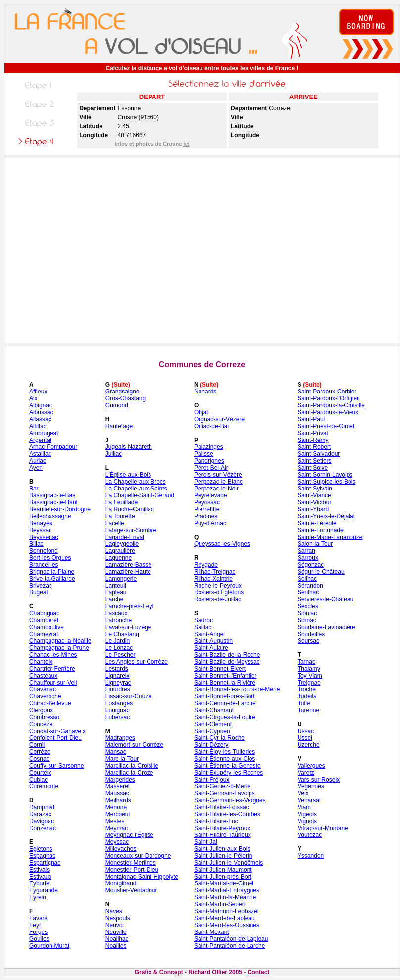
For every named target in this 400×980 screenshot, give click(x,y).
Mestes (115, 821)
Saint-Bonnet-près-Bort (225, 696)
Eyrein (38, 897)
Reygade (206, 565)
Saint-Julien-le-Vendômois (228, 863)
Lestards (117, 669)
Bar (34, 489)
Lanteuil (116, 586)
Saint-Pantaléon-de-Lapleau (231, 939)
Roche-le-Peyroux (218, 586)
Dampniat (42, 807)
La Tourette (120, 516)
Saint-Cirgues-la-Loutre (225, 717)
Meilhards (118, 800)
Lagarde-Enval (125, 537)
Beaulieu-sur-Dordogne (60, 509)
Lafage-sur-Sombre (131, 530)
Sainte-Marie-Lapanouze (330, 537)
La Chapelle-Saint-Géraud (140, 495)
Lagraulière (120, 551)
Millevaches (121, 849)
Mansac (116, 752)
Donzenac (43, 828)
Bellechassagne (50, 516)
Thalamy (309, 669)
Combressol (45, 717)
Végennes (311, 786)
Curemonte (44, 786)
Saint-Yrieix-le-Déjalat (326, 516)
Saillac (203, 627)
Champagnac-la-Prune (59, 648)
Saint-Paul (311, 419)
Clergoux (41, 710)
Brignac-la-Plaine (52, 572)
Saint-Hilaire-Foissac (222, 807)
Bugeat (39, 592)
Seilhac (307, 579)
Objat (201, 412)
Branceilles (44, 565)
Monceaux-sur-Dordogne (138, 856)
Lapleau (116, 592)
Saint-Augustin (213, 641)
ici (186, 144)
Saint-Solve (313, 468)
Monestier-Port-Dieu (132, 870)
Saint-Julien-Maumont (223, 870)
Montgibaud (121, 883)
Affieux (38, 392)
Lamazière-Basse (128, 565)
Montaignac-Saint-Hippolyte (142, 877)
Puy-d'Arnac (210, 523)
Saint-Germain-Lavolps (225, 793)
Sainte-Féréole (317, 523)
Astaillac (40, 454)
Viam (304, 807)
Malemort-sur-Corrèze (134, 745)
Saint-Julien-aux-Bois (222, 849)
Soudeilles (311, 634)
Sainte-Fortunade (321, 530)
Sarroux (308, 558)
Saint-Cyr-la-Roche (219, 738)
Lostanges (119, 703)
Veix (303, 793)
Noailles (116, 946)
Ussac (306, 731)
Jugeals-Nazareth (129, 447)
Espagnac (42, 856)
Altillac (38, 426)
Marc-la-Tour (122, 759)
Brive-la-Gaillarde (52, 579)
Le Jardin (118, 641)
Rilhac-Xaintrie (213, 579)
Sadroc (203, 620)
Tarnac (306, 662)
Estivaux (40, 877)
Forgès (38, 932)
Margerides (120, 780)
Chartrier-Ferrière (52, 669)
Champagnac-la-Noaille (60, 641)
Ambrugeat (44, 433)
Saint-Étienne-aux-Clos (225, 759)
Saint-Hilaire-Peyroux (222, 828)
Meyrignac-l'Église (129, 835)
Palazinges (209, 447)
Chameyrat (44, 634)
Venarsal (309, 800)
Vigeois (307, 814)
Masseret (118, 786)
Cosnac (39, 759)
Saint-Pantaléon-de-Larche (229, 946)
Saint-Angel (209, 634)
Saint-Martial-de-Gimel (224, 883)
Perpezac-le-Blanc (218, 482)
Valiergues (311, 766)
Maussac (117, 793)
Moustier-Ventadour (131, 890)
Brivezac (41, 586)
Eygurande (44, 890)
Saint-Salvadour (319, 454)
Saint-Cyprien (212, 731)
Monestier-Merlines (131, 863)
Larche (115, 599)
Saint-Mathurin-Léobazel (226, 911)
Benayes (41, 523)
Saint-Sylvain (315, 489)
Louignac (118, 710)
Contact (259, 972)
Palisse (204, 454)
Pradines (206, 516)
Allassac (40, 419)
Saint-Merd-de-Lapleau (225, 918)
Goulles (39, 939)
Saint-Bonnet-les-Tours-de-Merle (237, 689)
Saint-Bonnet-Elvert (220, 669)
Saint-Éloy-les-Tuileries (225, 752)
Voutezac (310, 835)
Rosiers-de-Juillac (218, 599)
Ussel (305, 738)
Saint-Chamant (214, 710)
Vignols (307, 821)
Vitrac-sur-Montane (323, 828)
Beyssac (40, 530)
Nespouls (118, 918)
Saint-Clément (213, 724)
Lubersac (118, 717)
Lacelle (115, 523)
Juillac (114, 454)
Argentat (40, 440)
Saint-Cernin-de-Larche (225, 703)
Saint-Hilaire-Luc (216, 821)
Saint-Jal (206, 842)
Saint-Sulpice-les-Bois (326, 482)
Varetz (306, 773)
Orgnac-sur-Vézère (219, 419)
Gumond (117, 405)
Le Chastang (122, 634)
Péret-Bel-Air (211, 468)
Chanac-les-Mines (53, 655)
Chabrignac (44, 613)
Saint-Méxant (212, 932)
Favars (38, 918)
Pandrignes (209, 461)
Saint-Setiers (315, 461)
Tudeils (307, 696)
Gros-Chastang (125, 398)
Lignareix (118, 676)
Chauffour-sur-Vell (53, 683)
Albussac (41, 412)
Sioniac (307, 613)
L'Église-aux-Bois (128, 475)
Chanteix (41, 662)
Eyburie (39, 883)
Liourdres (118, 689)
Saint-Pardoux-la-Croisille (331, 405)
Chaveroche (45, 696)
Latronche (119, 620)
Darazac (40, 814)
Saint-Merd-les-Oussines (227, 925)
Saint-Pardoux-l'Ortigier (328, 398)
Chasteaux (43, 676)
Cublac (38, 780)
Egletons (41, 849)
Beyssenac (44, 537)
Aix (33, 398)
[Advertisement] (93, 251)
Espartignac (45, 863)
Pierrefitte (207, 509)
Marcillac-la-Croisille (132, 766)
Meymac (117, 828)
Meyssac (117, 842)
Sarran (306, 551)
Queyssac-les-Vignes (222, 544)
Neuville (116, 932)
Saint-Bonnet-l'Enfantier (225, 676)
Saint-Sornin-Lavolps (325, 475)
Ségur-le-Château (321, 572)
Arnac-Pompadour (53, 447)
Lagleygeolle (122, 544)
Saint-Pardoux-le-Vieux (328, 412)
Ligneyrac (118, 683)
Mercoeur (118, 814)
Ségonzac (311, 565)
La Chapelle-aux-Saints (136, 489)
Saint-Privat (313, 433)
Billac (36, 544)
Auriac (38, 461)
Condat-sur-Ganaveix (57, 731)
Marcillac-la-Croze (129, 773)
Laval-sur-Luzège (128, 627)
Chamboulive (47, 627)
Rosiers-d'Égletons (219, 592)
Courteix (40, 773)
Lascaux (117, 613)
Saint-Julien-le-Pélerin (223, 856)
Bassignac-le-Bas (52, 495)
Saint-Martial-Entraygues (227, 890)
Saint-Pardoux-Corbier (327, 392)
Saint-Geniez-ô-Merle (222, 786)
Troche (307, 689)
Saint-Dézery (211, 745)
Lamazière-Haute (128, 572)
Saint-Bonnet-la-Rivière (225, 683)
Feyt (35, 925)
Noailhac (117, 939)
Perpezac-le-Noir (216, 489)
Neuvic (115, 925)
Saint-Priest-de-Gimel (326, 426)
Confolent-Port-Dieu (55, 738)
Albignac (41, 405)
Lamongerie (121, 579)
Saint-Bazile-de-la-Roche (227, 655)
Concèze (41, 724)
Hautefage (119, 426)
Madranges (120, 738)
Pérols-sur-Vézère (218, 475)
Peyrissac (207, 502)
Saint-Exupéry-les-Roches (228, 773)
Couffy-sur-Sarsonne (57, 766)
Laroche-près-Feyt (130, 606)
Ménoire (116, 807)
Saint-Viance (314, 495)
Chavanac (43, 689)
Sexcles (308, 606)
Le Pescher (121, 655)
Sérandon (310, 586)
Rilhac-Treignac (215, 572)
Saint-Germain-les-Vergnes (230, 800)
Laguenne (119, 558)
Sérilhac (308, 592)
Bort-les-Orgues (50, 558)
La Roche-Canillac (130, 509)
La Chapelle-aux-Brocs (136, 482)
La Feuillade (122, 502)
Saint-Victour (314, 502)
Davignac (42, 821)
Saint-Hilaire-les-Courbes (227, 814)
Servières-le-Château (325, 599)
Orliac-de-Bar (212, 426)
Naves (114, 911)
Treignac (309, 683)
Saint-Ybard (313, 509)
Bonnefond (44, 551)
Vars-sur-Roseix (319, 780)
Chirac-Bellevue (50, 703)
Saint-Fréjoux (212, 780)
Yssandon (311, 856)
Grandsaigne (123, 392)
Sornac (307, 620)
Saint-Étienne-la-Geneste (227, 766)
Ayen (36, 468)
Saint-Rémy (313, 440)
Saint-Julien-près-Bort (223, 877)
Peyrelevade (211, 495)
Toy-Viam (310, 676)
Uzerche (309, 745)
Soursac (308, 641)
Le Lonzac (119, 648)
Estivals (39, 870)
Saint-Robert (314, 447)
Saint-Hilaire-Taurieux (223, 835)
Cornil (37, 745)
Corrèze (40, 752)
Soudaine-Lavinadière (326, 627)
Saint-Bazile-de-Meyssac (227, 662)
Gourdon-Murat (49, 946)
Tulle (304, 703)
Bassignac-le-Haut (53, 502)
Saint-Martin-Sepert (220, 904)
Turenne (308, 710)
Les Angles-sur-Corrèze (137, 662)
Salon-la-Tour (315, 544)
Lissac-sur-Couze (128, 696)
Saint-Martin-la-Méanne (225, 897)
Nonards (205, 392)
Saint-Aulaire (211, 648)
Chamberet (44, 620)
